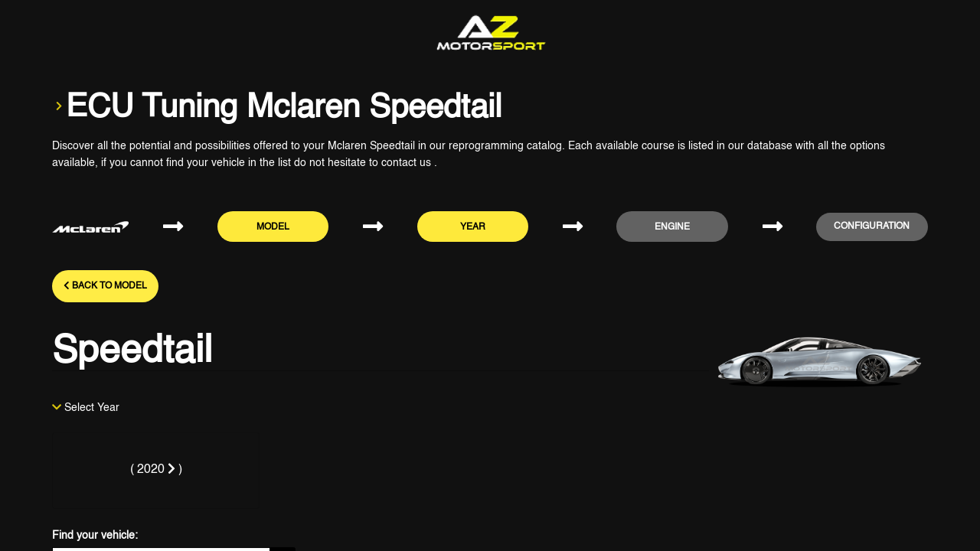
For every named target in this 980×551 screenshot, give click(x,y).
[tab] (156, 471)
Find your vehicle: (95, 536)
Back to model (105, 286)
